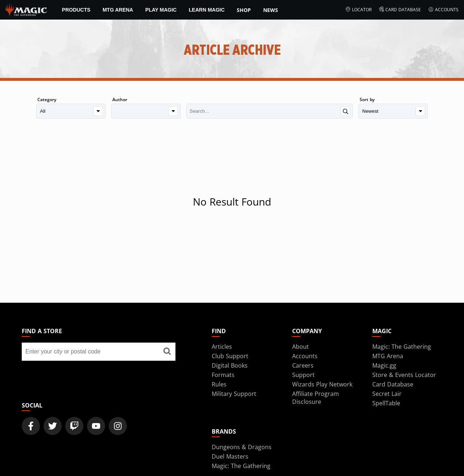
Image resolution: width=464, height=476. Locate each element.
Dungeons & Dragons (242, 447)
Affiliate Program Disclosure (316, 398)
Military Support (234, 394)
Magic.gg (384, 365)
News (271, 10)
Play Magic (161, 10)
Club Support (230, 356)
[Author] (146, 111)
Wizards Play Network (322, 384)
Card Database (400, 10)
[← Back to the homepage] (26, 9)
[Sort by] (393, 111)
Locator (358, 10)
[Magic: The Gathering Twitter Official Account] (53, 426)
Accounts (443, 10)
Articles (222, 347)
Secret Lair (387, 394)
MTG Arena (118, 10)
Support (303, 375)
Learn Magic (207, 10)
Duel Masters (230, 456)
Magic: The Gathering (402, 347)
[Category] (71, 111)
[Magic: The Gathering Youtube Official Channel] (96, 426)
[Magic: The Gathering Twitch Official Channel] (74, 426)
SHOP (244, 10)
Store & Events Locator (404, 375)
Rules (219, 384)
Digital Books (230, 365)
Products (76, 10)
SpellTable (386, 403)
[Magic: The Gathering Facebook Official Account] (31, 426)
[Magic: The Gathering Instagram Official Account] (118, 426)
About (301, 347)
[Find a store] (167, 352)
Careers (303, 365)
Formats (223, 375)
